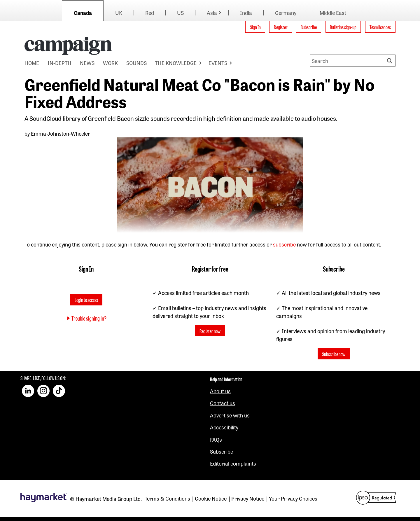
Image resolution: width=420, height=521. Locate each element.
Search (391, 61)
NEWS (87, 63)
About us (220, 391)
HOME (32, 63)
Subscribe (309, 27)
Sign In (255, 27)
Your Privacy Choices (293, 498)
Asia (212, 13)
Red (150, 13)
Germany (286, 13)
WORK (110, 63)
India (246, 13)
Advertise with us (230, 415)
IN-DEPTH (60, 63)
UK (119, 13)
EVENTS (218, 63)
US (180, 13)
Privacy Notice (248, 498)
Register (281, 27)
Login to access (86, 300)
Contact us (223, 403)
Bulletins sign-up (343, 27)
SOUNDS (136, 63)
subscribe (284, 244)
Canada (83, 13)
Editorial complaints (233, 463)
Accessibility (224, 427)
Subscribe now (334, 354)
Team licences (380, 27)
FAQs (216, 439)
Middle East (333, 13)
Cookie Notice (211, 498)
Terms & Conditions (168, 498)
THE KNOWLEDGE (176, 63)
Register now (210, 331)
